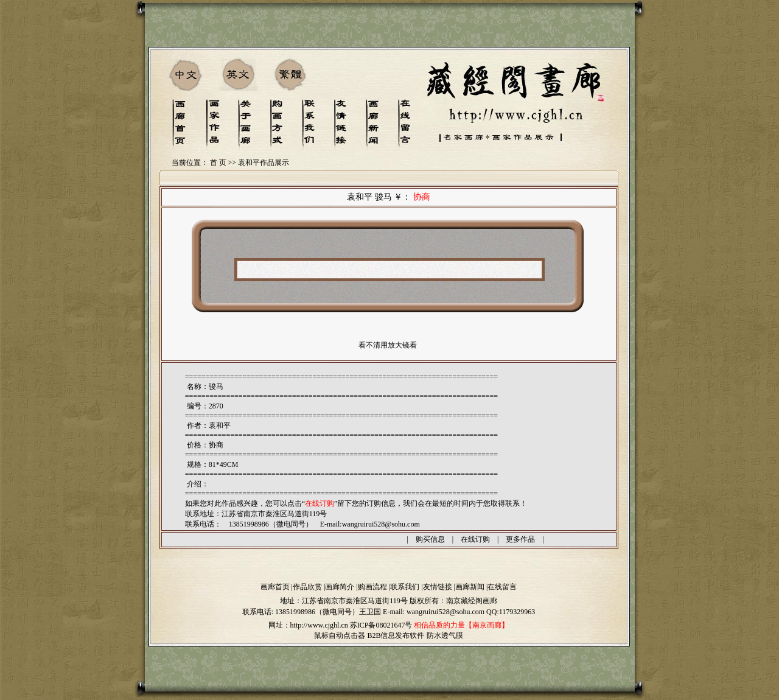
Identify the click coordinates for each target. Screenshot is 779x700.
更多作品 (520, 539)
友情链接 (438, 587)
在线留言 (502, 587)
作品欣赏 (307, 587)
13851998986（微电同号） (317, 612)
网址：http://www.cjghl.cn (308, 625)
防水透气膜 (445, 635)
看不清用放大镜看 (388, 345)
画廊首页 (275, 587)
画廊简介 (340, 587)
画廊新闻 (470, 587)
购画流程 (372, 587)
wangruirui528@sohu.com (381, 524)
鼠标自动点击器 (340, 635)
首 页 (218, 163)
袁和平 (220, 425)
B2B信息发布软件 (396, 635)
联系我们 (405, 587)
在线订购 (475, 539)
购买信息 (430, 539)
